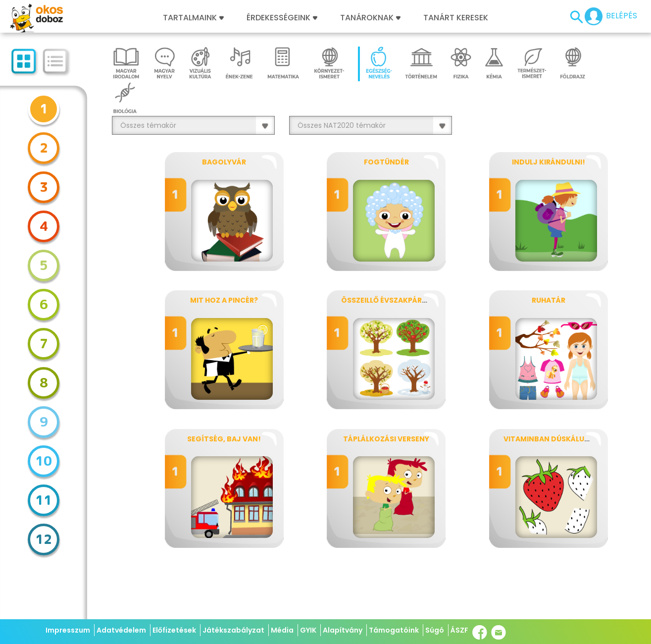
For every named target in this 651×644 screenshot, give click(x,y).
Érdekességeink (282, 18)
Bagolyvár (224, 162)
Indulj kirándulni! (549, 162)
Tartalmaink (193, 18)
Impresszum (68, 630)
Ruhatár (549, 300)
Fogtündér (386, 162)
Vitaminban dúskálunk (549, 439)
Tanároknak (370, 18)
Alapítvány (343, 630)
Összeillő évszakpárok (387, 300)
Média (282, 630)
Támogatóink (394, 630)
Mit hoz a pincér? (224, 300)
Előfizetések (174, 630)
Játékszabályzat (233, 630)
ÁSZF (459, 630)
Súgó (435, 630)
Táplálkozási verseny (386, 439)
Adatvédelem (121, 630)
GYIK (308, 630)
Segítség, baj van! (224, 439)
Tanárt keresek (456, 18)
